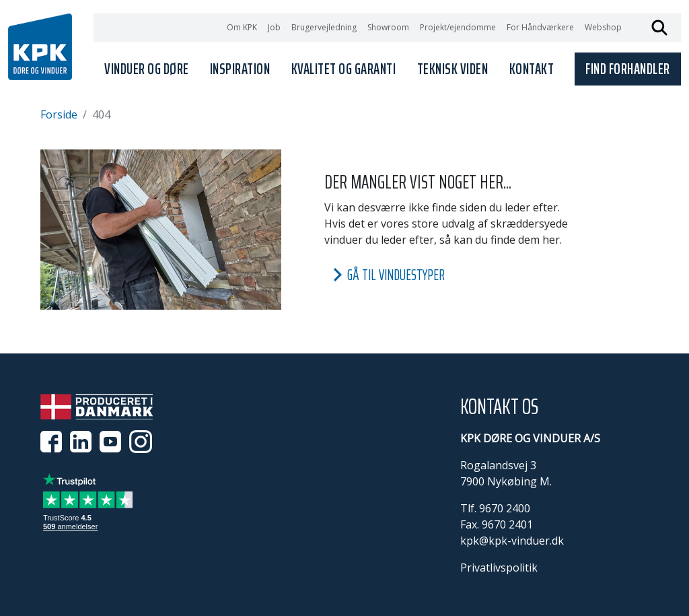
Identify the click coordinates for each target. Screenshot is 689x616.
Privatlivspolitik (499, 568)
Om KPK (242, 27)
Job (274, 27)
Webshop (603, 27)
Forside (59, 114)
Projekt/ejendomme (458, 27)
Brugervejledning (324, 27)
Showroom (388, 27)
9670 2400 (505, 508)
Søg (659, 28)
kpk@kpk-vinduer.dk (512, 541)
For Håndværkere (540, 27)
